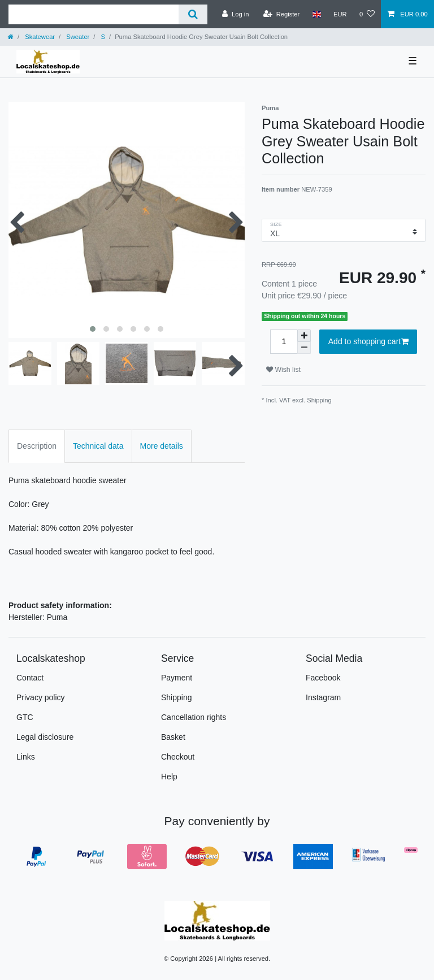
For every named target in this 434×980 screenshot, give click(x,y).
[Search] (193, 14)
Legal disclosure (45, 737)
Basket (173, 737)
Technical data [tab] (98, 446)
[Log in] (235, 14)
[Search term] (94, 14)
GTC (25, 717)
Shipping (319, 400)
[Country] (316, 14)
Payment (177, 678)
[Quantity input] (284, 342)
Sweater (77, 37)
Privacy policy (41, 697)
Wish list (283, 370)
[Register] (282, 14)
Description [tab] (37, 446)
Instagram (323, 697)
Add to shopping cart (368, 342)
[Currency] (340, 14)
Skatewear (39, 37)
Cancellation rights (194, 717)
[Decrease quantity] (304, 348)
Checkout (178, 757)
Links (26, 757)
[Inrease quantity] (304, 336)
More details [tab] (162, 446)
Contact (30, 678)
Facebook (323, 678)
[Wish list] (367, 14)
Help (169, 777)
